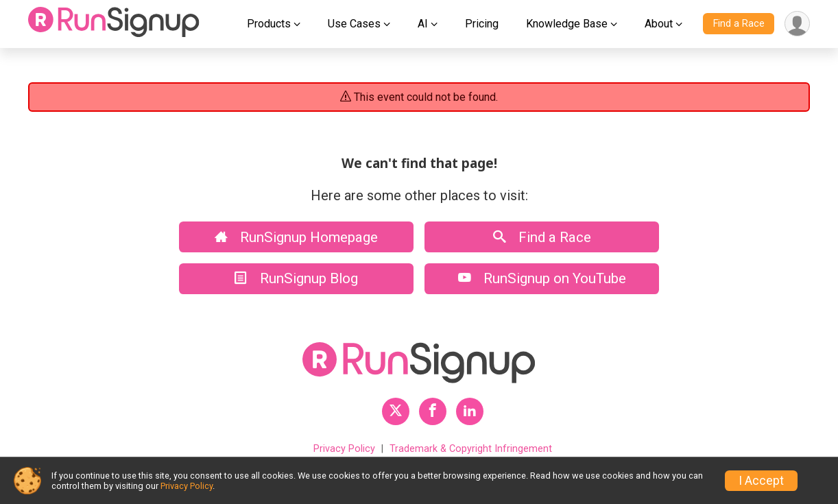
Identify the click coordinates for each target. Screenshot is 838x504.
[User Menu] (797, 24)
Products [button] (269, 24)
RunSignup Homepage (296, 237)
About (659, 24)
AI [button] (423, 24)
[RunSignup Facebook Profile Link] (433, 411)
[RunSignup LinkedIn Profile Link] (470, 411)
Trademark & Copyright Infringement (471, 449)
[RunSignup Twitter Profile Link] (396, 411)
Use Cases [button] (354, 24)
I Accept (761, 481)
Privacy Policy (344, 449)
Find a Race (739, 24)
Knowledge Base (567, 24)
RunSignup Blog (296, 278)
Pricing (482, 24)
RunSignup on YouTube (542, 278)
